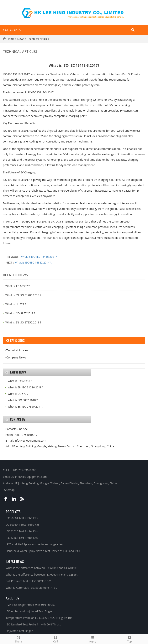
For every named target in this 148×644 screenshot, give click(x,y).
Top (129, 639)
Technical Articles (38, 39)
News (21, 39)
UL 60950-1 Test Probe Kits (23, 525)
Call (55, 639)
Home (11, 39)
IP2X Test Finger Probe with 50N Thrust (30, 605)
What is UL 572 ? (16, 304)
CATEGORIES (12, 30)
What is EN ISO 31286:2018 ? (23, 295)
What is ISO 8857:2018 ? (20, 313)
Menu (92, 639)
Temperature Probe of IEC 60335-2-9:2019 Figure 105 (39, 618)
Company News (16, 357)
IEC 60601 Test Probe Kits (22, 518)
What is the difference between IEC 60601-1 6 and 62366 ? (42, 574)
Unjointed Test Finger (19, 631)
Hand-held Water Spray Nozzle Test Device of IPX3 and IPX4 (43, 551)
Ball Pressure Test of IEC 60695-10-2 (28, 581)
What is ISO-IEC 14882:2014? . (34, 262)
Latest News (15, 561)
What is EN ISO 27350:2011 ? (23, 322)
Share (18, 639)
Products (13, 512)
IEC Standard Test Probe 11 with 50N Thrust (33, 624)
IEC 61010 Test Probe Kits (22, 531)
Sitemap (9, 490)
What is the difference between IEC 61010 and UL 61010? (41, 568)
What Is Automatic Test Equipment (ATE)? (32, 588)
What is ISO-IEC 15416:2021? (39, 257)
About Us (13, 598)
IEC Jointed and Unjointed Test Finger (29, 611)
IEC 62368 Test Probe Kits (22, 538)
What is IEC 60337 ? (18, 286)
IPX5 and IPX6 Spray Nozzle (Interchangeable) (34, 544)
